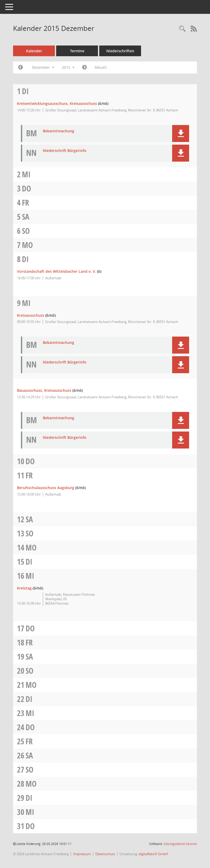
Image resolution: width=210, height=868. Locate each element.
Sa (26, 217)
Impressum (82, 854)
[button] (181, 134)
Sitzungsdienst (180, 844)
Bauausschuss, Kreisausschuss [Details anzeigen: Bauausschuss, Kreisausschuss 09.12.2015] (44, 390)
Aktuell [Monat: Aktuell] (101, 67)
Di (25, 91)
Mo (27, 245)
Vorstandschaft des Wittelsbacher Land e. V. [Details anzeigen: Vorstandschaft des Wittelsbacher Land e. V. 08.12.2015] (56, 271)
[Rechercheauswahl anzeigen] (182, 29)
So (26, 231)
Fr (25, 203)
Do (27, 188)
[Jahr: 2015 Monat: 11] (21, 67)
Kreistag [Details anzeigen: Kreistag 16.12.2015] (24, 588)
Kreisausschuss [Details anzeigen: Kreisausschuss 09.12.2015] (31, 315)
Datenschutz (105, 854)
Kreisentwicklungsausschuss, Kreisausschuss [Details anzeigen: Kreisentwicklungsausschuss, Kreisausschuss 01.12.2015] (57, 103)
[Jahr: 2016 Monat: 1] (84, 67)
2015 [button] (68, 67)
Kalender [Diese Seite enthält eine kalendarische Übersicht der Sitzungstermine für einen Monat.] (34, 51)
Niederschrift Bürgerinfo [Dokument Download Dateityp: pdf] (65, 151)
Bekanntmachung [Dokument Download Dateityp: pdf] (59, 131)
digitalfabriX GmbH (153, 854)
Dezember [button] (43, 67)
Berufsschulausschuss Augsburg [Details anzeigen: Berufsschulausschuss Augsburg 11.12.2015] (46, 488)
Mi (26, 174)
